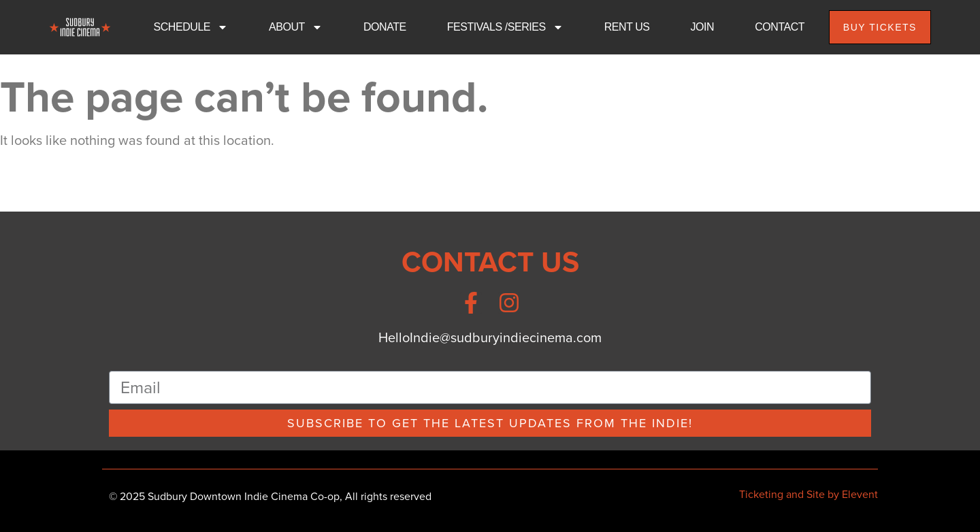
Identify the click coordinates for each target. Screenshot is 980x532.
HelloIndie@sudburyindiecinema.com (490, 337)
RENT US (627, 27)
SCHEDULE (191, 27)
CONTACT (780, 27)
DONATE (385, 27)
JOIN (703, 27)
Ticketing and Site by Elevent (808, 494)
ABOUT (296, 27)
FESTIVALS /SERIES (505, 27)
